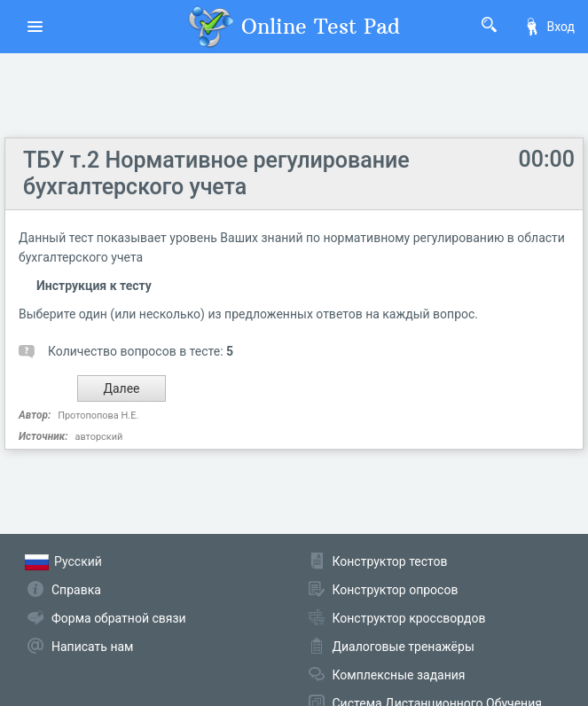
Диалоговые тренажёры (404, 647)
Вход (549, 27)
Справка (76, 590)
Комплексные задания (399, 675)
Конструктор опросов (396, 590)
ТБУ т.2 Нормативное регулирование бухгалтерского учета (216, 173)
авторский (98, 437)
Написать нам (92, 647)
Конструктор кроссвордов (409, 618)
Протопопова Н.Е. (98, 416)
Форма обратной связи (119, 618)
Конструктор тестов (390, 561)
